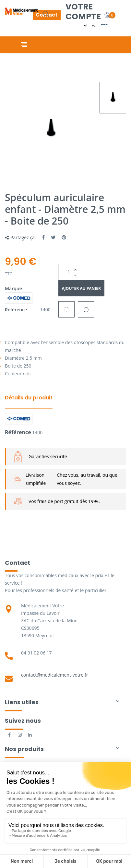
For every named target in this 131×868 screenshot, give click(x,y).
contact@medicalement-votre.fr (55, 675)
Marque (13, 288)
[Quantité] (70, 272)
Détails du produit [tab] (29, 398)
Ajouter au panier (81, 288)
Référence (16, 310)
